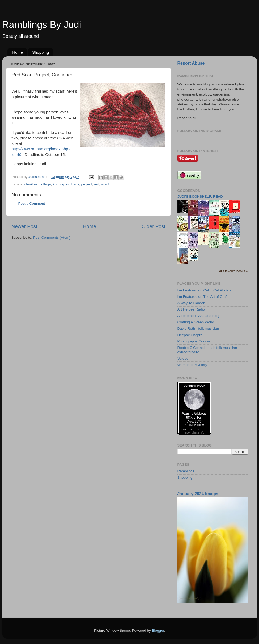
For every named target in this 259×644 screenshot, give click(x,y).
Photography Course (194, 341)
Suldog (183, 358)
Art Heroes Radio (191, 309)
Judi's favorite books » (232, 271)
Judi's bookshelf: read (200, 197)
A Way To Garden (191, 303)
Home (18, 52)
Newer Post (24, 226)
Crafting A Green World (196, 322)
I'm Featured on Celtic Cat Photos (204, 290)
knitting (59, 184)
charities (31, 184)
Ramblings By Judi (42, 25)
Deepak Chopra (190, 335)
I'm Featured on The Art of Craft (203, 297)
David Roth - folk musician (198, 329)
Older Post (153, 226)
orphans (73, 184)
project (87, 184)
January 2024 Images (199, 494)
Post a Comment (32, 203)
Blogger (158, 631)
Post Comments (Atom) (52, 238)
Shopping (41, 52)
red (97, 184)
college (45, 184)
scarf (105, 184)
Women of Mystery (192, 365)
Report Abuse (191, 63)
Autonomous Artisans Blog (198, 316)
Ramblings (186, 471)
